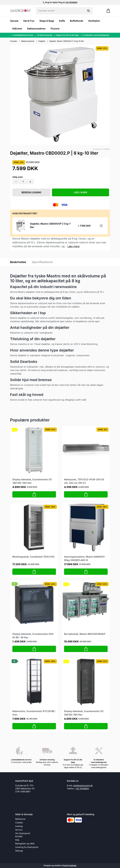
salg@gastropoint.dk (83, 786)
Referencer (20, 819)
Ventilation (94, 21)
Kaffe (62, 21)
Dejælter (42, 41)
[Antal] (23, 182)
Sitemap (19, 851)
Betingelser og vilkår (25, 844)
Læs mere (74, 246)
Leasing (19, 826)
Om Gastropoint (23, 833)
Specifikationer (42, 262)
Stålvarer (17, 29)
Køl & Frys (29, 21)
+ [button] (30, 182)
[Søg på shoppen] (89, 11)
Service (19, 830)
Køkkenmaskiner (36, 29)
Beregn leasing (31, 192)
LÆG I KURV (81, 192)
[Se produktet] (20, 226)
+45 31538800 (71, 2)
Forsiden (14, 41)
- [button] (16, 182)
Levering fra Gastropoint (27, 847)
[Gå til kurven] (107, 11)
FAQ (17, 840)
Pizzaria (55, 29)
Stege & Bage (47, 21)
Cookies (19, 823)
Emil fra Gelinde (70, 865)
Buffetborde (77, 21)
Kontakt (19, 836)
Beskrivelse (18, 262)
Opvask (14, 21)
